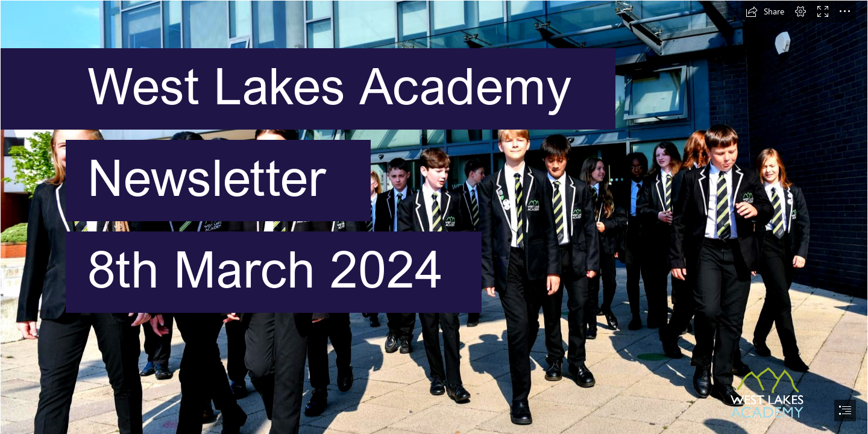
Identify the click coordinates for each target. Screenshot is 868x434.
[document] (434, 217)
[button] (765, 11)
